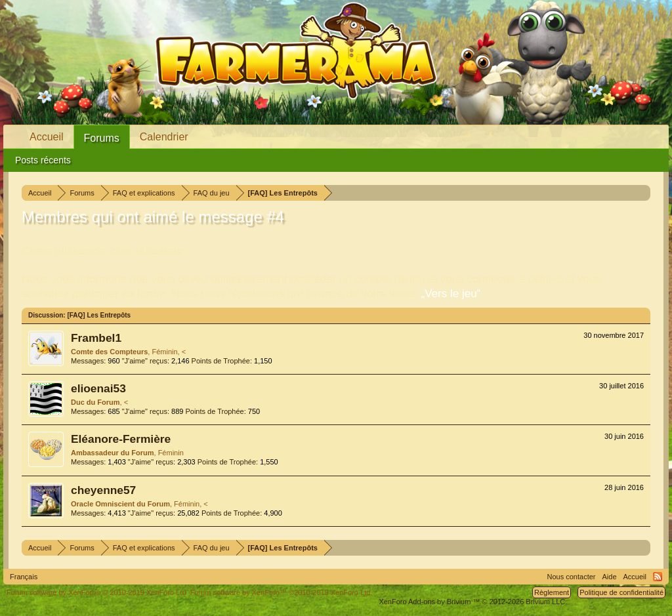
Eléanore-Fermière (121, 439)
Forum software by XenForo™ (282, 592)
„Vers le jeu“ (451, 294)
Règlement (552, 592)
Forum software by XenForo (97, 592)
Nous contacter (572, 577)
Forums (102, 138)
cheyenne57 (103, 490)
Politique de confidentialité (621, 592)
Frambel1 (96, 338)
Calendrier (164, 137)
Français (24, 577)
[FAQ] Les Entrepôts (99, 315)
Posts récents (43, 160)
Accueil (47, 137)
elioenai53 (98, 388)
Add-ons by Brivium (473, 602)
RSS (658, 577)
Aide (610, 577)
